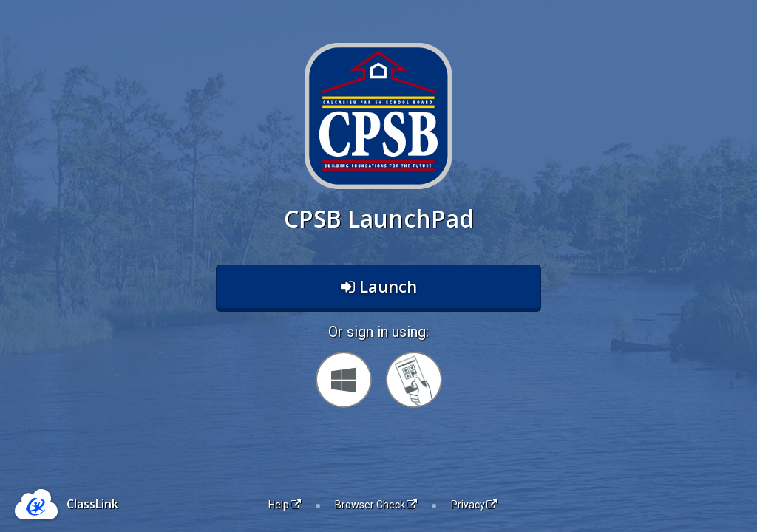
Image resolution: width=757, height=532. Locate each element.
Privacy (474, 505)
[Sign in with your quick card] (414, 380)
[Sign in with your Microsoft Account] (344, 380)
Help (285, 505)
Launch (379, 286)
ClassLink (92, 504)
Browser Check (376, 505)
